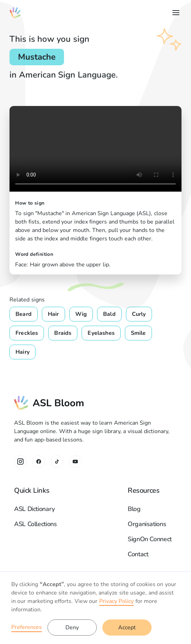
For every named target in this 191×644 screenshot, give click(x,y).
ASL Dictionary (34, 509)
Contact (138, 554)
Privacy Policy (116, 601)
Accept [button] (127, 628)
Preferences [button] (27, 627)
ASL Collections (36, 524)
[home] (15, 13)
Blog (134, 509)
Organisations (147, 524)
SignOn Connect (150, 539)
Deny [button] (72, 628)
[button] (174, 13)
